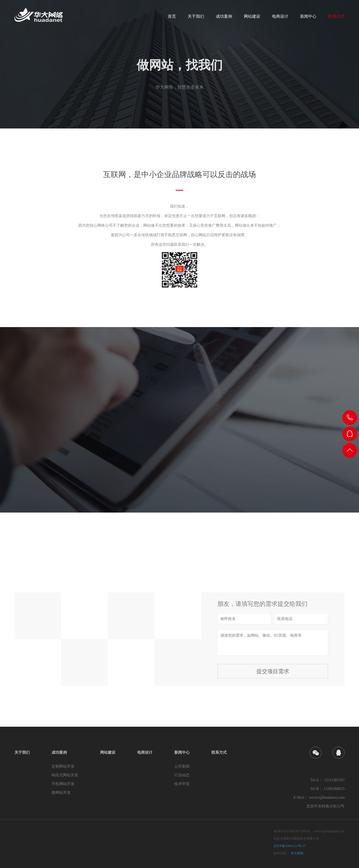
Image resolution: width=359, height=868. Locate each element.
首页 (172, 18)
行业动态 (182, 775)
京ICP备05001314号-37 (290, 846)
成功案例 (224, 18)
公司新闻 (182, 766)
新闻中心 (308, 18)
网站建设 (252, 18)
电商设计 (280, 18)
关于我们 (196, 18)
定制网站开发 (63, 766)
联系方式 (336, 18)
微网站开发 (61, 793)
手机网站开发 (63, 784)
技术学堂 (182, 784)
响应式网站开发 (65, 775)
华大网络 (297, 853)
